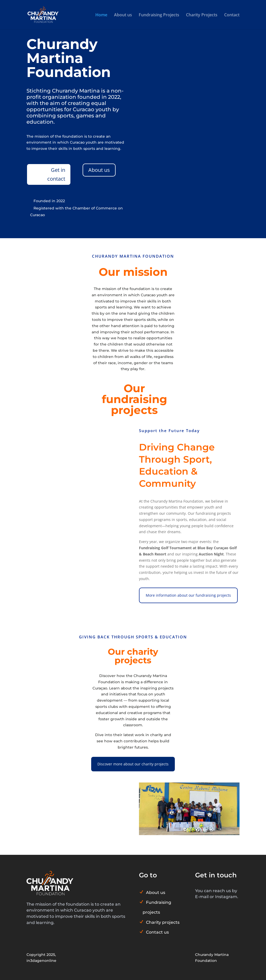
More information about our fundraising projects (188, 595)
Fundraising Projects (159, 15)
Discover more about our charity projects (133, 764)
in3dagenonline (41, 961)
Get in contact (56, 174)
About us (123, 15)
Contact (232, 15)
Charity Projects (202, 15)
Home (101, 15)
